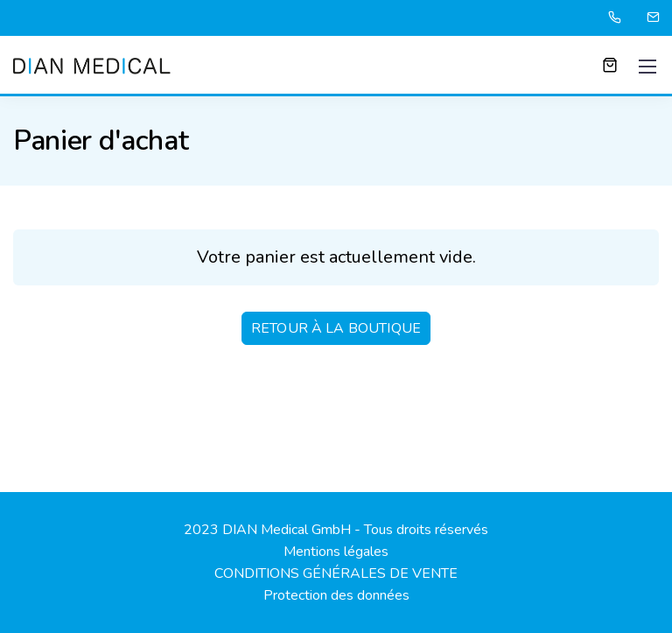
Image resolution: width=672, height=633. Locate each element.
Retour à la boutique (336, 328)
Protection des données (336, 595)
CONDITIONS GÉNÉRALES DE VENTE (336, 573)
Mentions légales (336, 552)
